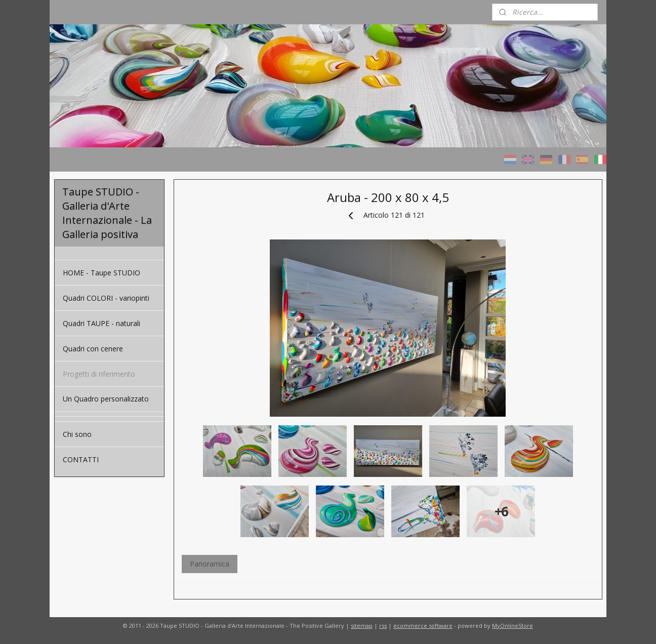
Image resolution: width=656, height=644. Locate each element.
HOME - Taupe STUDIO (101, 273)
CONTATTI (81, 459)
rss (383, 626)
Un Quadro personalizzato (106, 399)
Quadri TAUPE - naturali (101, 323)
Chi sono (77, 434)
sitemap (362, 626)
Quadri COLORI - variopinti (106, 298)
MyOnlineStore (512, 626)
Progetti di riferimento (99, 374)
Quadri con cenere (93, 349)
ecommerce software (423, 626)
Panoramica (209, 564)
